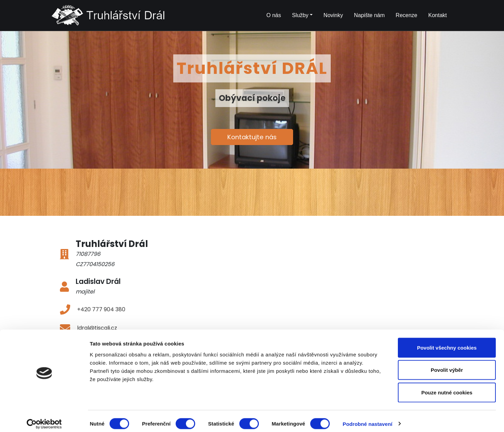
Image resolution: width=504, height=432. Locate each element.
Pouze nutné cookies (447, 387)
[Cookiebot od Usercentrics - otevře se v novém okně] (44, 419)
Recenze (407, 15)
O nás (274, 15)
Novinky (333, 15)
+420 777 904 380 (101, 309)
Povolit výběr (447, 365)
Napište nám (369, 15)
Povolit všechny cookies (447, 342)
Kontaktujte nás (252, 137)
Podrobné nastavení (368, 418)
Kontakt (438, 15)
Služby (300, 15)
